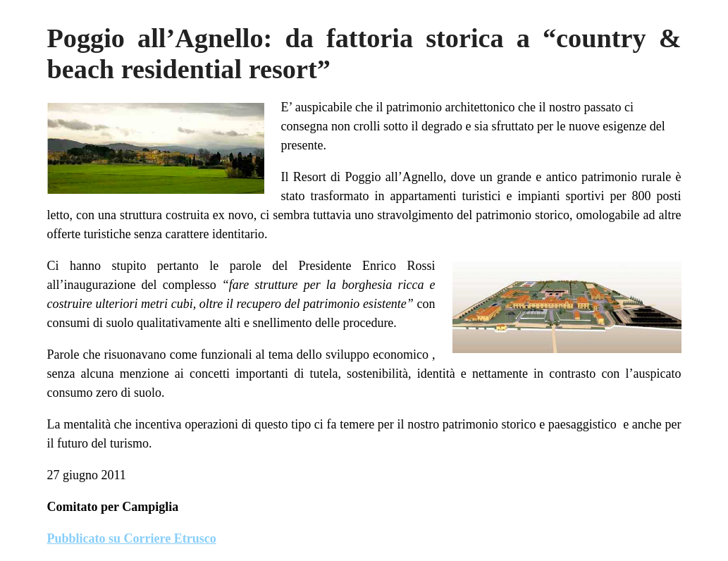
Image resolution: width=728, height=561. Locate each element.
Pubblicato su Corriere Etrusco (132, 538)
